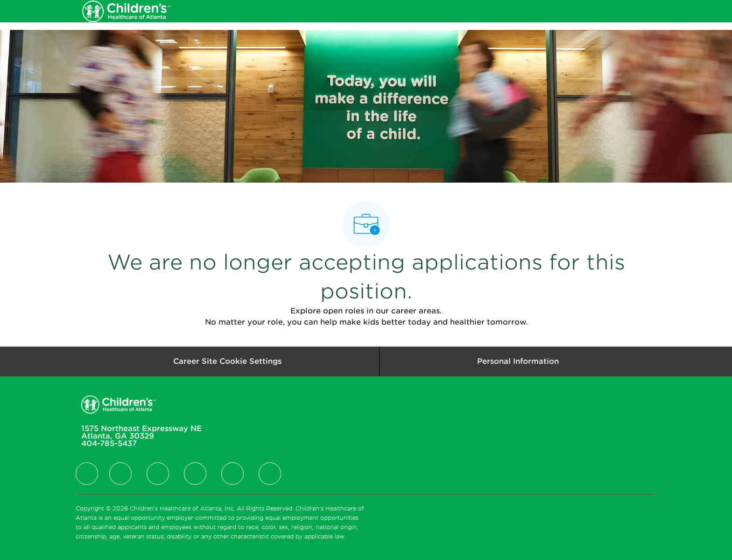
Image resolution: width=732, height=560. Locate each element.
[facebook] (87, 474)
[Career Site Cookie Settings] (227, 362)
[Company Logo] (126, 11)
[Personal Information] (518, 362)
